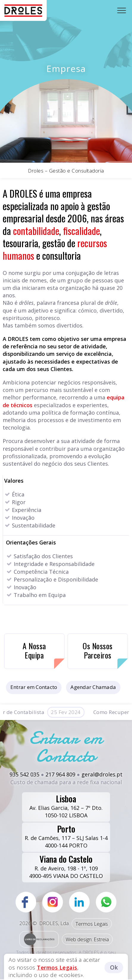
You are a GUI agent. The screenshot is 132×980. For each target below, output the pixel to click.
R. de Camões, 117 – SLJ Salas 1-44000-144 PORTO (66, 836)
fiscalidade (81, 231)
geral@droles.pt (102, 774)
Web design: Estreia (87, 939)
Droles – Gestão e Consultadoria (66, 171)
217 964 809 (60, 774)
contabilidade (36, 231)
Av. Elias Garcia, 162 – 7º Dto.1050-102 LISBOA (66, 806)
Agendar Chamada (93, 687)
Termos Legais (92, 924)
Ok (114, 967)
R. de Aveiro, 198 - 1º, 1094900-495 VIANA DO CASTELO (66, 866)
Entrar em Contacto (34, 687)
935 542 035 (24, 774)
